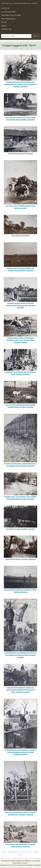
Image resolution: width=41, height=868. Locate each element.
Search (36, 36)
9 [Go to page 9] (31, 852)
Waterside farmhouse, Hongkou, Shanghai (20, 559)
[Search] (16, 36)
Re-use (4, 22)
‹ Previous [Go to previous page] (11, 852)
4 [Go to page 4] (22, 852)
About (4, 26)
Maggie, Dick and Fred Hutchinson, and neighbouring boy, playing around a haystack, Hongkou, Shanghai (21, 84)
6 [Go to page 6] (25, 852)
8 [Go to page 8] (29, 852)
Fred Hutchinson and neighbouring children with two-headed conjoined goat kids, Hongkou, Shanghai (21, 752)
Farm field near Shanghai (20, 236)
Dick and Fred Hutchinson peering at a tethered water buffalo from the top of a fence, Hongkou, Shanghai (20, 690)
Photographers (8, 19)
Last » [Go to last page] (20, 855)
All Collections (8, 12)
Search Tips (6, 29)
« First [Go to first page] (4, 852)
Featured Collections (11, 15)
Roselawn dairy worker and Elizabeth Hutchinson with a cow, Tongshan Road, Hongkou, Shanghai (20, 340)
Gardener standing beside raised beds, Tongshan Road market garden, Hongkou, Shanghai (20, 305)
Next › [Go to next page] (36, 852)
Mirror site (4, 865)
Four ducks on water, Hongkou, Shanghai (20, 529)
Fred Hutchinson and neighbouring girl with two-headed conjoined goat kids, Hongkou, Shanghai (20, 655)
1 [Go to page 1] (16, 852)
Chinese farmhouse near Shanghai (20, 153)
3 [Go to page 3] (20, 852)
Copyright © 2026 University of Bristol (16, 861)
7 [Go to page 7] (27, 852)
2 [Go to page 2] (18, 852)
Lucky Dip (5, 8)
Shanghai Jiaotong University (29, 865)
